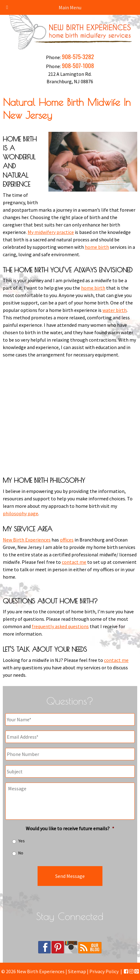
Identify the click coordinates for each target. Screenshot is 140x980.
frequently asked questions (60, 626)
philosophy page (20, 513)
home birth (97, 247)
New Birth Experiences (27, 540)
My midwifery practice (51, 232)
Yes (22, 841)
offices (67, 540)
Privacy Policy (104, 971)
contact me (74, 562)
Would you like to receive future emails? (70, 828)
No (21, 853)
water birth (115, 310)
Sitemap (77, 971)
